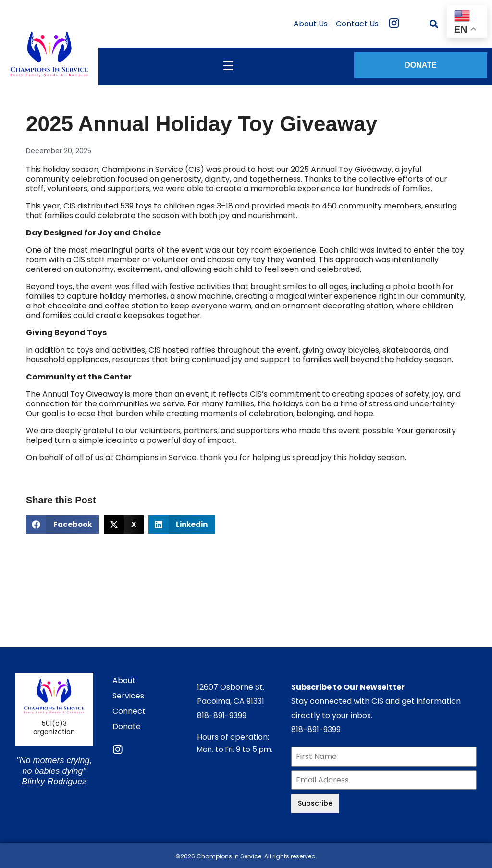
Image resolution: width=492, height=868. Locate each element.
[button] (62, 525)
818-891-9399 (222, 715)
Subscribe (315, 803)
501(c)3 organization (54, 727)
